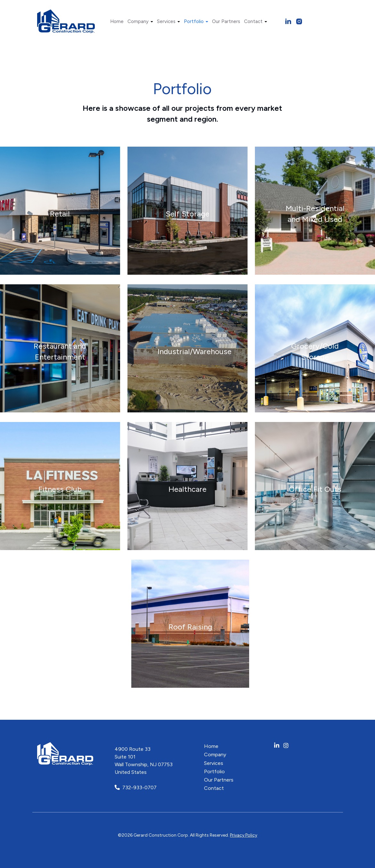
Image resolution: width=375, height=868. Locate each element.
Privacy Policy (244, 835)
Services (168, 21)
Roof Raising (190, 627)
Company (140, 21)
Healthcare (187, 489)
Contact (256, 21)
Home (117, 21)
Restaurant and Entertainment (60, 352)
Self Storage (187, 214)
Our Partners (226, 21)
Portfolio (196, 21)
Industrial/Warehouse (195, 352)
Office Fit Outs (315, 489)
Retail (60, 214)
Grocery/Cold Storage (315, 352)
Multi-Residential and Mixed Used (315, 214)
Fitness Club (60, 489)
